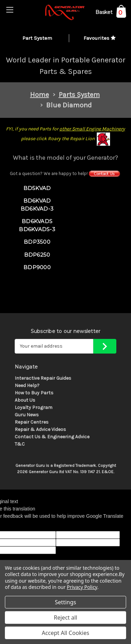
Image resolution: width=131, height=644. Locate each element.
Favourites (100, 38)
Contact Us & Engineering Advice (52, 437)
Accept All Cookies (66, 633)
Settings (65, 602)
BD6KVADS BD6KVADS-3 (37, 225)
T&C (20, 444)
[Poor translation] (23, 525)
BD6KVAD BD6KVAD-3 (37, 205)
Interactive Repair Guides (43, 378)
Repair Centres (32, 422)
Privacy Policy (82, 587)
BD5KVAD (37, 188)
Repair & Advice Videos (40, 429)
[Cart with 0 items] (111, 13)
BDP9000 (37, 267)
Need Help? (27, 385)
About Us (25, 400)
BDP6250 (37, 255)
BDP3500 (37, 242)
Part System (37, 38)
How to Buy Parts (34, 393)
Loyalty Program (34, 407)
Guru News (27, 415)
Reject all (65, 618)
